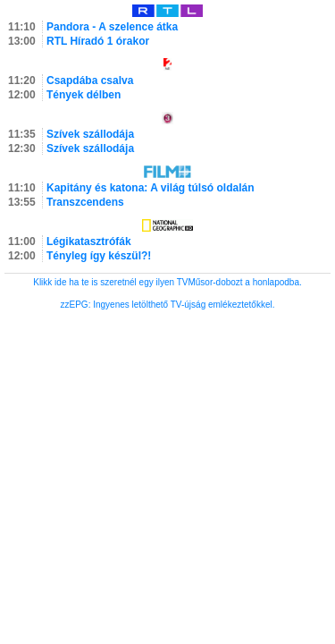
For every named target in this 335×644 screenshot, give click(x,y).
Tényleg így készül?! (99, 256)
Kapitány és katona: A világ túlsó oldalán (151, 188)
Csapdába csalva (90, 80)
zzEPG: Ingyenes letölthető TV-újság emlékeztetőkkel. (168, 305)
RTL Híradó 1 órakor (98, 41)
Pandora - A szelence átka (112, 27)
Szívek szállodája (90, 134)
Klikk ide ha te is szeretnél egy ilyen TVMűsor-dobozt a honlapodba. (167, 282)
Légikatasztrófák (89, 241)
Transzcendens (85, 202)
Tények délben (84, 95)
